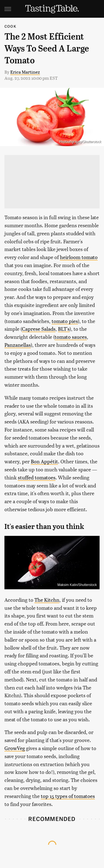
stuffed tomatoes (37, 477)
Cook (10, 26)
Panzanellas (18, 345)
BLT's (64, 329)
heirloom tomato (79, 257)
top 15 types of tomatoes (68, 796)
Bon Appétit (44, 461)
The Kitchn (47, 600)
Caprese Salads (39, 329)
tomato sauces (71, 337)
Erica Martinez (25, 72)
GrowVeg (15, 748)
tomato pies (65, 321)
